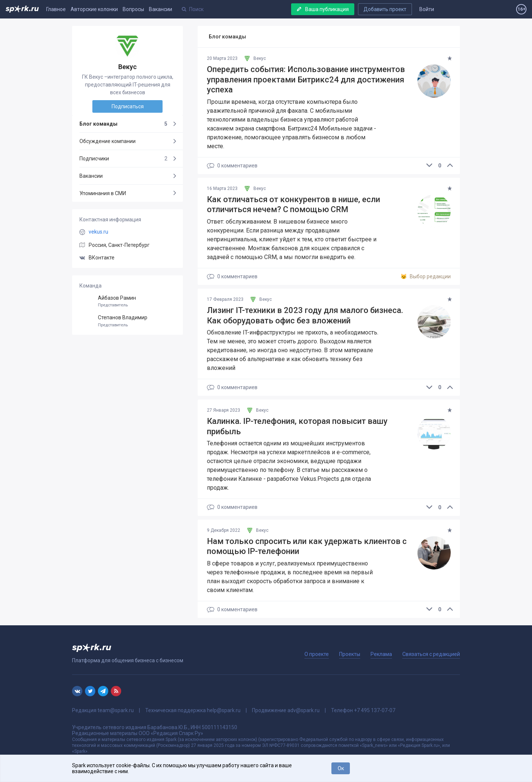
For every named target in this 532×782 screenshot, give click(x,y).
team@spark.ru (116, 710)
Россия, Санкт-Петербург (119, 245)
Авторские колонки (94, 9)
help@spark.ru (224, 710)
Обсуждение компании (108, 141)
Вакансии (161, 9)
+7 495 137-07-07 (375, 710)
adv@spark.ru (303, 710)
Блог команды (123, 124)
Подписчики (123, 159)
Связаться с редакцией (431, 654)
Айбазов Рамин (127, 301)
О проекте (317, 654)
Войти (427, 9)
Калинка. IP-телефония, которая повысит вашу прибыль (297, 426)
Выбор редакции (426, 277)
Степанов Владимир (127, 321)
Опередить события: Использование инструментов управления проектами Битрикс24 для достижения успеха (306, 79)
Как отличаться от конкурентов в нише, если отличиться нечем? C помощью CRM (294, 205)
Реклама (381, 654)
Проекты (350, 654)
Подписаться (128, 106)
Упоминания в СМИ (103, 193)
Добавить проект (385, 9)
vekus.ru (98, 232)
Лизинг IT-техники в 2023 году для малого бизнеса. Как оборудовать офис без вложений (305, 315)
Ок (341, 768)
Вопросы (133, 9)
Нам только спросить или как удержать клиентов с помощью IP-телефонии (307, 546)
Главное (56, 9)
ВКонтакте (97, 258)
